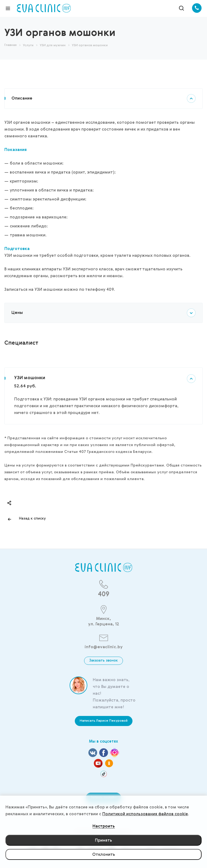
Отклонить (104, 855)
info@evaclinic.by (104, 647)
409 (104, 595)
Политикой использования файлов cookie (145, 814)
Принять (103, 840)
